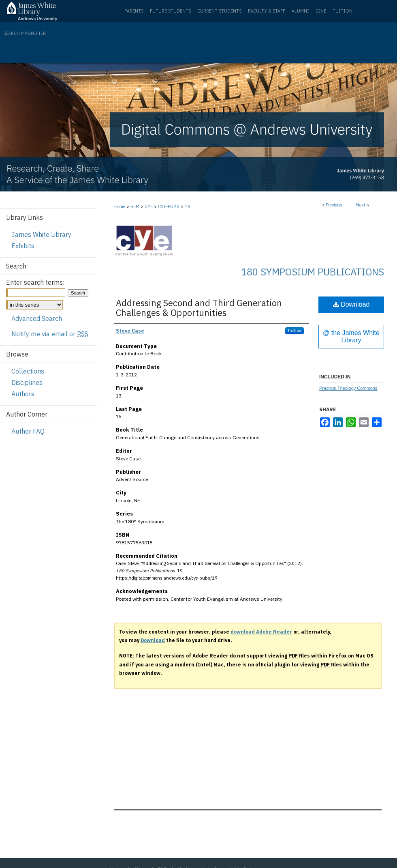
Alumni (300, 11)
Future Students (170, 11)
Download (351, 304)
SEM (135, 206)
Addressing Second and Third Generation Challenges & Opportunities (199, 308)
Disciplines (27, 382)
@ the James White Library (351, 336)
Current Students (219, 11)
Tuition (343, 11)
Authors (23, 394)
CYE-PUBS (169, 206)
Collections (28, 371)
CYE (149, 206)
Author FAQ (28, 431)
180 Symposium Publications (313, 272)
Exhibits (23, 246)
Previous (334, 205)
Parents (134, 11)
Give (321, 11)
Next (361, 205)
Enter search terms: (35, 282)
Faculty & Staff (267, 11)
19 (188, 206)
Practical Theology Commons (348, 388)
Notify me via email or (50, 334)
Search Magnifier (25, 33)
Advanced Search (37, 318)
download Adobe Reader (261, 632)
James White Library (41, 234)
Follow (295, 331)
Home (120, 206)
